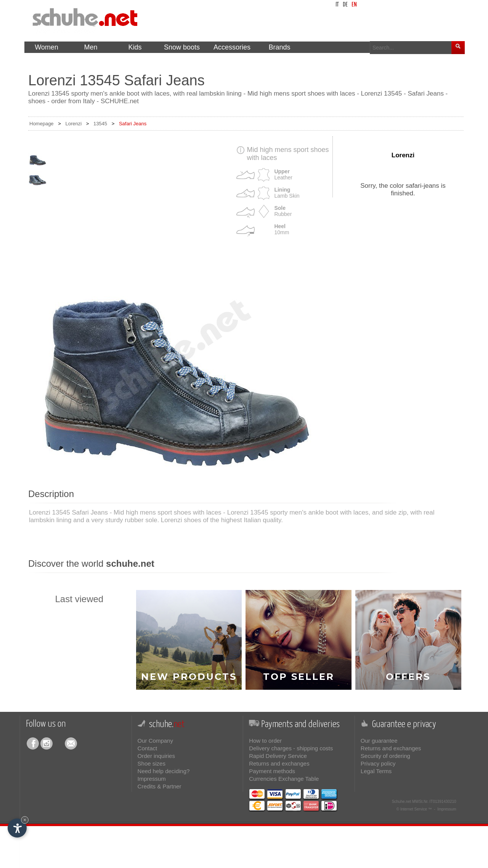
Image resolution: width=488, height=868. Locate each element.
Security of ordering (385, 756)
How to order (265, 741)
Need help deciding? (164, 771)
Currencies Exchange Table (284, 779)
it (337, 5)
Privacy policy (378, 763)
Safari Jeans (133, 124)
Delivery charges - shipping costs (291, 748)
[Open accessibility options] (17, 828)
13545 (100, 124)
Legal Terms (376, 771)
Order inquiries (156, 756)
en (354, 5)
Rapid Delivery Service (278, 756)
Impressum (152, 779)
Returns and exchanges (279, 763)
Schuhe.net (402, 802)
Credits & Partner (160, 786)
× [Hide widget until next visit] (25, 820)
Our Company (155, 741)
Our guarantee (379, 741)
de (345, 5)
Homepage (42, 124)
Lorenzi (73, 124)
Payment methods (272, 771)
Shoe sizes (152, 763)
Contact (148, 748)
